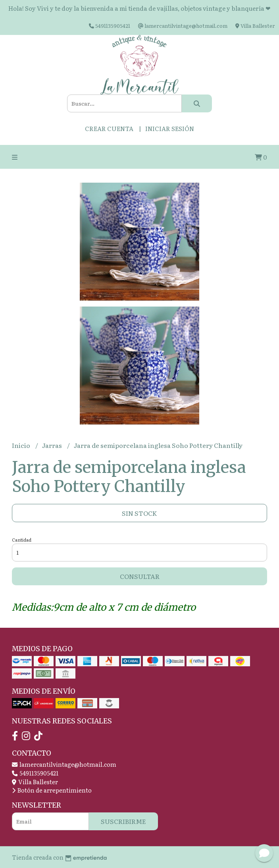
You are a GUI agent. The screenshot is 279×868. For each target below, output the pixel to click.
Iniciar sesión (170, 128)
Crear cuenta (109, 128)
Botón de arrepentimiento (52, 790)
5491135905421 (35, 773)
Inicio (22, 445)
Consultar (140, 576)
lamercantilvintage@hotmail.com (64, 764)
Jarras (53, 445)
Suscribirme (123, 821)
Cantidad (22, 540)
